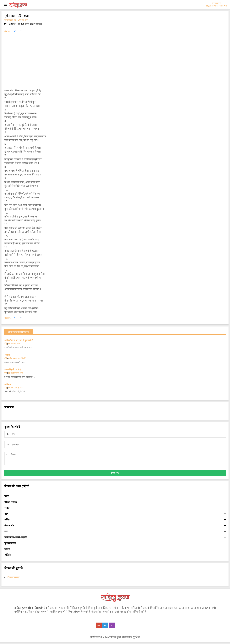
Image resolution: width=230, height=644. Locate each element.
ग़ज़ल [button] (115, 496)
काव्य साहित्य (9, 20)
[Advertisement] (115, 60)
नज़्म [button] (115, 514)
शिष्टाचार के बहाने (14, 577)
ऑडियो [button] (115, 555)
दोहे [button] (115, 531)
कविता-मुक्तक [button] (115, 502)
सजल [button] (115, 508)
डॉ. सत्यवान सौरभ (14, 344)
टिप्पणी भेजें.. (115, 473)
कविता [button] (115, 520)
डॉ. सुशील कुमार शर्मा (15, 373)
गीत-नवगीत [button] (115, 526)
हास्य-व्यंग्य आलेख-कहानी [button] (115, 537)
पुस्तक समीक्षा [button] (115, 543)
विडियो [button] (115, 549)
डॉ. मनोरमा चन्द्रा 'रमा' (16, 388)
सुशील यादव (23, 20)
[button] (15, 31)
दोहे (15, 20)
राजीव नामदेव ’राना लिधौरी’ (17, 358)
